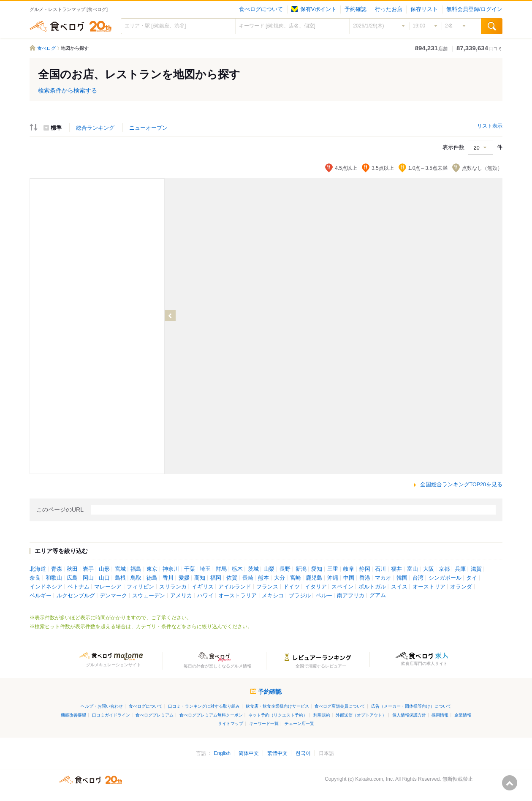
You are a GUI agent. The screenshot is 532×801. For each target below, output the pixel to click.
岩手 (88, 569)
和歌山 (54, 578)
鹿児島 (314, 578)
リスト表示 (490, 126)
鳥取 (136, 578)
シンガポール (445, 578)
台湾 (418, 578)
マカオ (383, 578)
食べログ (71, 26)
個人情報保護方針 (409, 715)
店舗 (431, 49)
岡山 (88, 578)
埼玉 (205, 569)
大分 (280, 578)
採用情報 (440, 715)
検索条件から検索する (68, 90)
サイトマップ (231, 723)
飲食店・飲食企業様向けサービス (277, 706)
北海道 (38, 569)
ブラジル (300, 596)
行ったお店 (389, 9)
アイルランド (235, 587)
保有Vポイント (314, 9)
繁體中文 (277, 753)
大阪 (429, 569)
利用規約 (322, 715)
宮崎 (296, 578)
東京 (152, 569)
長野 (285, 569)
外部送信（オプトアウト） (361, 715)
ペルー (324, 596)
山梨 (269, 569)
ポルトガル (372, 587)
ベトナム (79, 587)
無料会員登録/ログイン (474, 9)
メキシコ (273, 596)
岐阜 (349, 569)
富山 (413, 569)
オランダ (461, 587)
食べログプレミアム (155, 715)
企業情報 (463, 715)
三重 (333, 569)
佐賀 (232, 578)
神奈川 (171, 569)
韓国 (402, 578)
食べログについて (261, 9)
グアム (378, 595)
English (222, 753)
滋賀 (476, 569)
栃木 (237, 569)
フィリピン (140, 587)
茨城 (253, 569)
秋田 (72, 569)
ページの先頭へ (510, 783)
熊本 (263, 578)
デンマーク (113, 596)
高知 (200, 578)
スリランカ (173, 587)
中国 (349, 578)
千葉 (190, 569)
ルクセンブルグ (76, 596)
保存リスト (424, 9)
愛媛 (184, 578)
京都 (444, 569)
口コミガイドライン (111, 715)
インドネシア (46, 587)
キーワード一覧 (264, 723)
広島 (72, 578)
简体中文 (249, 753)
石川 (380, 569)
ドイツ (292, 587)
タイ (472, 578)
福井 (396, 569)
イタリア (316, 587)
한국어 (303, 753)
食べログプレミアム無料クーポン (211, 715)
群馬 (221, 569)
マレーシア (108, 587)
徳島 (152, 578)
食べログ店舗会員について (340, 706)
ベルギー (41, 596)
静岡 (365, 569)
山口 (104, 578)
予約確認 (356, 9)
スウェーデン (149, 596)
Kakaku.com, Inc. (375, 779)
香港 (365, 578)
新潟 (301, 569)
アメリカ (181, 596)
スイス (399, 587)
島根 (120, 578)
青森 (57, 569)
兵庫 (460, 569)
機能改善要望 (73, 715)
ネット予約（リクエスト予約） (278, 715)
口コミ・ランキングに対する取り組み (204, 706)
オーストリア (429, 587)
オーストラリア (237, 596)
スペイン (342, 587)
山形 (104, 569)
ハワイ (205, 596)
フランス (267, 587)
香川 (168, 578)
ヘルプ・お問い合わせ (102, 706)
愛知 (317, 569)
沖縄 (333, 578)
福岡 (216, 578)
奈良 (35, 578)
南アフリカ (351, 596)
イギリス (203, 587)
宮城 (120, 569)
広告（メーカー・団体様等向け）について (411, 706)
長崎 (248, 578)
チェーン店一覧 (299, 723)
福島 (136, 569)
